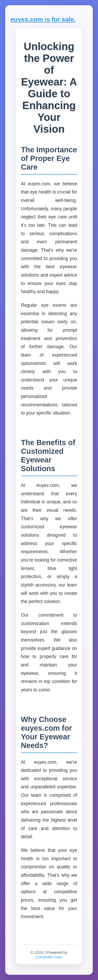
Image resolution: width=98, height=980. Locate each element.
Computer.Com (49, 957)
